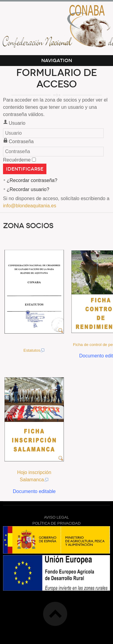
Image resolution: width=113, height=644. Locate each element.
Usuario (17, 123)
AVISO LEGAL (56, 517)
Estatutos (34, 350)
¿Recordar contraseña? (32, 180)
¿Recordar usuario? (28, 189)
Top (55, 614)
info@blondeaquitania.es (30, 206)
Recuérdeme (17, 160)
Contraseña (21, 141)
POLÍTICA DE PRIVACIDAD (57, 523)
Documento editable (34, 491)
